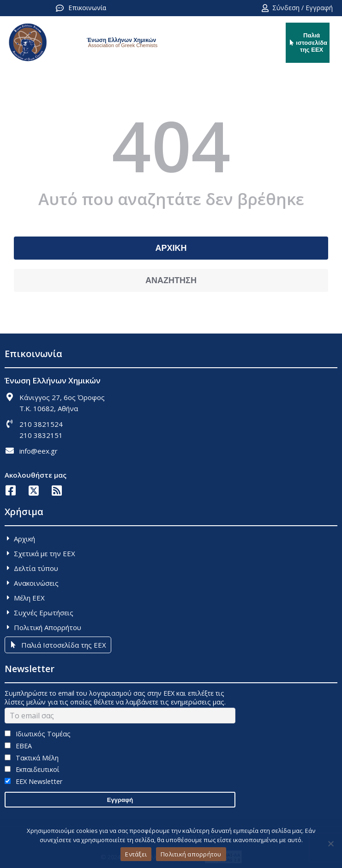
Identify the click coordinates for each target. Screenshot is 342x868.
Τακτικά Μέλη (32, 758)
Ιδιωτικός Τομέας (38, 734)
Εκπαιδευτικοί (32, 769)
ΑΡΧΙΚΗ (171, 248)
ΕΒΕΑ (18, 746)
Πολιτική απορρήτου (191, 854)
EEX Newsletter (33, 781)
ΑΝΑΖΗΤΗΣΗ (171, 280)
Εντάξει (136, 854)
